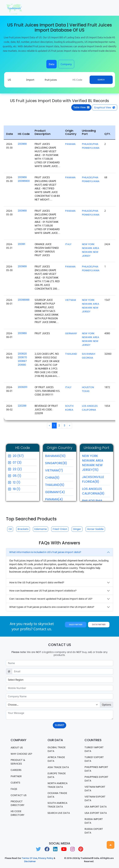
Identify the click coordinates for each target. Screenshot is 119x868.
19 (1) (17, 489)
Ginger (77, 529)
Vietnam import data (95, 789)
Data (52, 64)
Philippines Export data (96, 779)
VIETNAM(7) (59, 471)
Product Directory (17, 803)
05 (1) (17, 476)
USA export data (96, 813)
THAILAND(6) (59, 486)
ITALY (68, 244)
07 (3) (17, 462)
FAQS (14, 789)
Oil (10, 529)
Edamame (41, 529)
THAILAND (71, 354)
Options (106, 705)
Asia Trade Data (58, 767)
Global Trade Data (57, 749)
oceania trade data (57, 795)
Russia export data (94, 831)
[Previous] (49, 426)
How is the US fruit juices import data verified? (37, 582)
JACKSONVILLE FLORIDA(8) (96, 480)
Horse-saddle (95, 529)
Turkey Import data (94, 749)
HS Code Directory (17, 813)
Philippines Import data (96, 769)
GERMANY (71, 333)
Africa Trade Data (56, 759)
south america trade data (57, 805)
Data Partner (99, 625)
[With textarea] (60, 715)
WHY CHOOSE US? (21, 754)
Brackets (23, 529)
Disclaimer (30, 861)
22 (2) (17, 469)
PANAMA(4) (59, 500)
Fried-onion (60, 529)
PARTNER (16, 776)
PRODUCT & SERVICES (18, 762)
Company (66, 64)
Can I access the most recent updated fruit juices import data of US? (51, 599)
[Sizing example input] (60, 663)
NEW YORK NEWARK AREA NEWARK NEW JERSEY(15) (96, 464)
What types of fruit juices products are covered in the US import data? (52, 607)
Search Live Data (59, 813)
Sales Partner (76, 625)
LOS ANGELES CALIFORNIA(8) (96, 492)
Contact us (19, 795)
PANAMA (70, 144)
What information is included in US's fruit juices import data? (45, 552)
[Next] (70, 426)
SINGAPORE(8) (59, 464)
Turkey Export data (94, 759)
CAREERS (16, 770)
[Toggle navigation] (109, 8)
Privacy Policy (46, 858)
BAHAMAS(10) (59, 457)
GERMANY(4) (59, 493)
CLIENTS (15, 783)
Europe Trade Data (57, 775)
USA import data (96, 807)
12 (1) (17, 482)
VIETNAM (71, 300)
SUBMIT (59, 725)
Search (101, 80)
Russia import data (94, 821)
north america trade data (58, 785)
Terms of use (29, 858)
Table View (81, 107)
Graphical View (105, 107)
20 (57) (18, 456)
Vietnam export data (95, 798)
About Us (17, 748)
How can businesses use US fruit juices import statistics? (43, 591)
